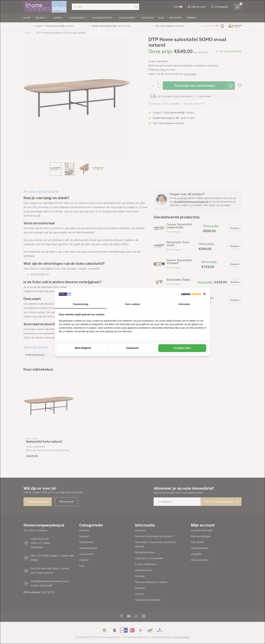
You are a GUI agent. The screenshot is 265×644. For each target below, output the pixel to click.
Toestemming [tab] (81, 304)
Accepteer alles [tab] (182, 348)
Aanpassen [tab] (133, 348)
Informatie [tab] (184, 304)
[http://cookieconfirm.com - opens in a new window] (191, 294)
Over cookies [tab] (132, 304)
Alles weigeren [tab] (83, 348)
